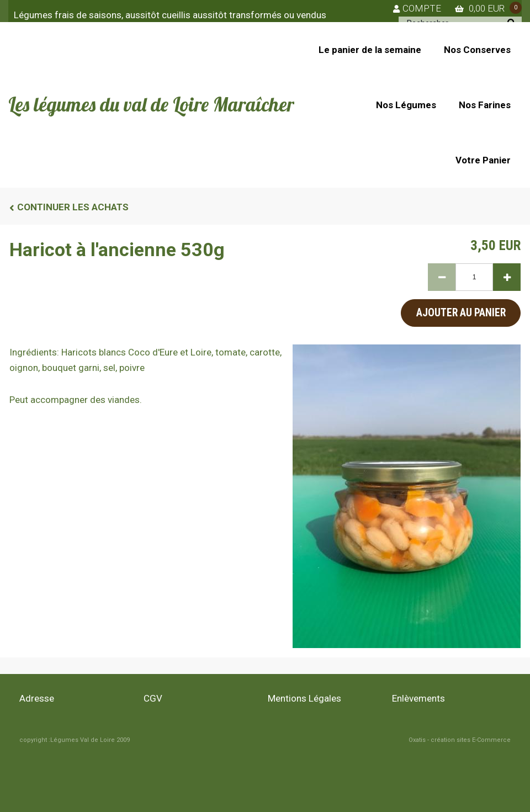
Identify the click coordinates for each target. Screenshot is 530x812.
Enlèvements (418, 698)
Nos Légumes (406, 105)
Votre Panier (483, 160)
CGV (153, 698)
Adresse (37, 698)
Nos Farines (485, 105)
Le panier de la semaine (370, 50)
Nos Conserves (477, 50)
